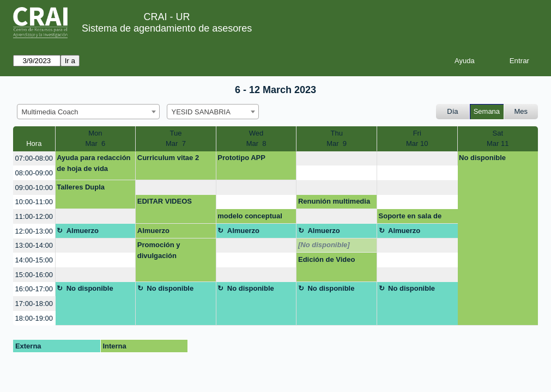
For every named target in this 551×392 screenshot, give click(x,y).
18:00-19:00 (34, 318)
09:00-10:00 (34, 188)
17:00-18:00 (34, 304)
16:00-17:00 (34, 289)
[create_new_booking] (337, 159)
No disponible (482, 158)
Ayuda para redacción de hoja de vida (93, 163)
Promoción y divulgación (159, 250)
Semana (487, 111)
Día (452, 111)
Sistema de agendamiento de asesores (167, 28)
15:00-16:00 (34, 275)
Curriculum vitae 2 (168, 158)
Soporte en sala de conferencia (410, 218)
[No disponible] (324, 245)
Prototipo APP (241, 158)
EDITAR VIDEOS (165, 201)
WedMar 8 (256, 139)
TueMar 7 (176, 139)
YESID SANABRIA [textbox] (201, 112)
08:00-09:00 (34, 173)
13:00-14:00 (34, 245)
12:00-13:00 (34, 231)
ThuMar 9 (337, 139)
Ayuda (465, 61)
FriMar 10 (417, 139)
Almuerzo (83, 231)
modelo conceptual (250, 216)
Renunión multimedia (334, 201)
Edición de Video (327, 259)
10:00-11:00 (34, 202)
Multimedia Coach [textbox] (50, 112)
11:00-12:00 (34, 216)
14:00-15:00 (34, 260)
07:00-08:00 (34, 158)
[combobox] (88, 112)
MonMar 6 (95, 139)
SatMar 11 (498, 139)
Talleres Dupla (81, 187)
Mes (521, 111)
